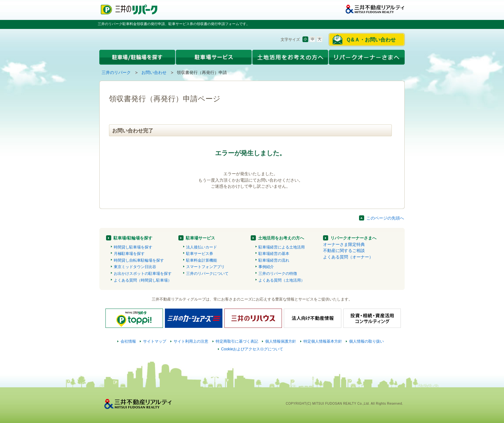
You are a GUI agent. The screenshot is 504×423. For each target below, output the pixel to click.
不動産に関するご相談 (344, 251)
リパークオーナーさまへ (353, 238)
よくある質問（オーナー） (348, 257)
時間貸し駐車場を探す (133, 247)
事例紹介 (266, 267)
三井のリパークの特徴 (278, 274)
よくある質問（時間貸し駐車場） (143, 280)
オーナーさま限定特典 (344, 244)
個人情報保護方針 (281, 341)
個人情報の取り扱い (366, 341)
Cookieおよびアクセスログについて (252, 349)
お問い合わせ (154, 72)
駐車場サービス (200, 238)
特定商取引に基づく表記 (237, 341)
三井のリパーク (116, 72)
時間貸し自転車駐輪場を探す (139, 260)
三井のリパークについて (207, 274)
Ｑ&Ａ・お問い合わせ (371, 40)
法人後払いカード (202, 247)
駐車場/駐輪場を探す (133, 238)
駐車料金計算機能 (202, 260)
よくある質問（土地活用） (282, 280)
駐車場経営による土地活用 (282, 247)
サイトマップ (155, 341)
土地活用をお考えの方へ (281, 238)
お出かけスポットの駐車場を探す (143, 274)
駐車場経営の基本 (274, 254)
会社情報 (128, 341)
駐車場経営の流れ (274, 260)
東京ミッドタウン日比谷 (135, 267)
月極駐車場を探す (129, 254)
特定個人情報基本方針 (323, 341)
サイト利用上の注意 (191, 341)
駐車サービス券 (200, 254)
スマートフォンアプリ (205, 267)
